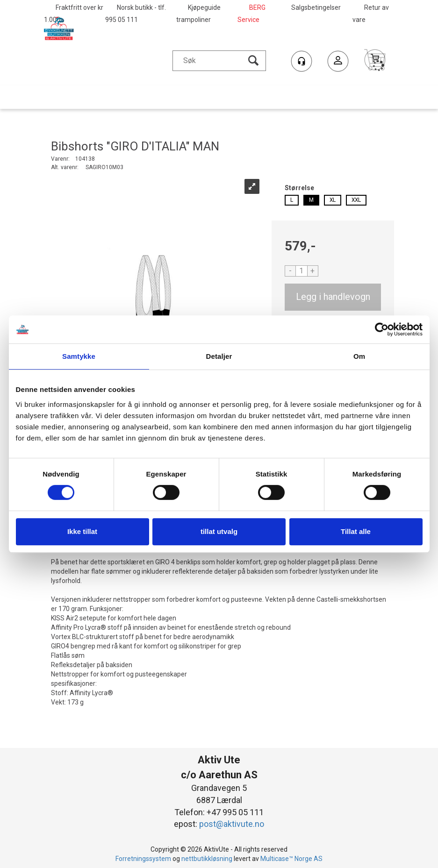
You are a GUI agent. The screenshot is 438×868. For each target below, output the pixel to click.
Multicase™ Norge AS (291, 859)
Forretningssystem (143, 859)
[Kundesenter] (302, 61)
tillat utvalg (219, 531)
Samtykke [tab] (79, 356)
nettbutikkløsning (207, 859)
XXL (356, 200)
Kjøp (333, 297)
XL (333, 200)
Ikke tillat (82, 531)
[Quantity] (302, 271)
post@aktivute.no (232, 824)
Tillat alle (356, 531)
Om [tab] (359, 356)
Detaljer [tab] (219, 356)
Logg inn (338, 62)
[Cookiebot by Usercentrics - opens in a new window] (382, 329)
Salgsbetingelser (316, 7)
